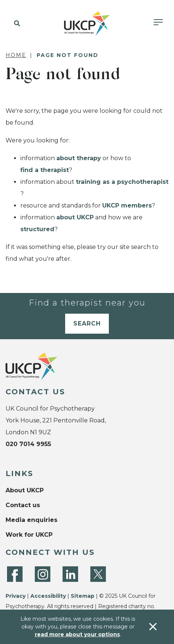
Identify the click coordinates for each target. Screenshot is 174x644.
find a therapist (45, 170)
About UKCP (25, 490)
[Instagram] (43, 574)
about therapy (79, 158)
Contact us (23, 505)
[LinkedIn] (70, 574)
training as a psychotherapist (122, 182)
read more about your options (77, 634)
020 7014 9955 (28, 444)
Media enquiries (31, 520)
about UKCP (75, 217)
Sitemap (83, 596)
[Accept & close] (153, 627)
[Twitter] (98, 574)
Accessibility (48, 596)
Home (16, 55)
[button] (16, 24)
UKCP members (127, 205)
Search (87, 323)
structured (37, 229)
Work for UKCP (29, 535)
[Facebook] (15, 574)
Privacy (16, 596)
